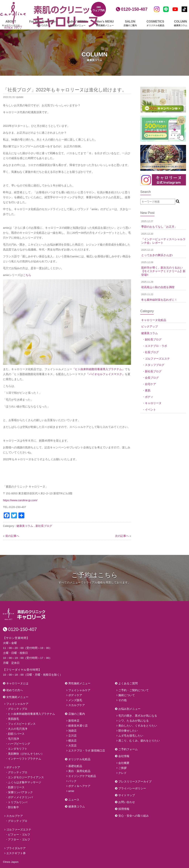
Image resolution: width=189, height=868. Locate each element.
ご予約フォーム (128, 749)
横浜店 (72, 741)
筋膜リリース (16, 787)
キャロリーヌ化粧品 (154, 320)
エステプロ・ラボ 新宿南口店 (87, 751)
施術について (127, 695)
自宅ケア (150, 384)
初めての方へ (15, 690)
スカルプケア (15, 816)
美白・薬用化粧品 (79, 771)
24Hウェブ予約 (99, 9)
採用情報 (124, 809)
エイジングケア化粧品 (82, 776)
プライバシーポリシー (132, 788)
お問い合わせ (127, 802)
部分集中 (13, 807)
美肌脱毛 (13, 719)
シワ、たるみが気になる (134, 721)
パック (72, 781)
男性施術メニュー (79, 683)
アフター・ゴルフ (19, 839)
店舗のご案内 (77, 714)
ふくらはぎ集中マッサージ (25, 782)
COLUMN (181, 24)
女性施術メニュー (17, 697)
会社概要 (124, 763)
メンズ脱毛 (75, 700)
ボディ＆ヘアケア (79, 786)
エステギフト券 (16, 853)
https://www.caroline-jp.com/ (20, 500)
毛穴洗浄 (13, 739)
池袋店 (72, 731)
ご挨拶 (122, 768)
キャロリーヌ (153, 403)
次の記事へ (122, 536)
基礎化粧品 (75, 766)
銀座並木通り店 (78, 726)
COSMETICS (155, 24)
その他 (122, 700)
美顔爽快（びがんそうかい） (26, 754)
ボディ (149, 397)
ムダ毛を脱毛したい (131, 736)
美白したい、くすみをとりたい (138, 726)
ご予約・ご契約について (134, 690)
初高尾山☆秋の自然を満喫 (158, 287)
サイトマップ (127, 795)
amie (71, 791)
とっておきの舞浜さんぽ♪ (157, 255)
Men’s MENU (105, 24)
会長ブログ (152, 378)
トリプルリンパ (18, 802)
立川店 (72, 736)
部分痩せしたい (128, 731)
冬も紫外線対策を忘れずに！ (159, 300)
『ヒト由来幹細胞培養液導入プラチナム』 (98, 369)
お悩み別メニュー (129, 709)
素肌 (148, 390)
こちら (27, 275)
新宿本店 (74, 721)
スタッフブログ (155, 365)
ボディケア (13, 767)
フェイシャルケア (17, 704)
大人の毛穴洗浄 (18, 729)
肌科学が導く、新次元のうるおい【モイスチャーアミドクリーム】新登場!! (163, 271)
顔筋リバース (16, 734)
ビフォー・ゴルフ (19, 834)
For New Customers (43, 24)
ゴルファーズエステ (157, 359)
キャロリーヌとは (17, 683)
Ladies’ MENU (77, 24)
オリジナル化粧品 (79, 759)
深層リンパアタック (20, 792)
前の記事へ (12, 536)
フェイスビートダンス (22, 724)
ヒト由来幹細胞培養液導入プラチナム (31, 714)
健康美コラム (25, 526)
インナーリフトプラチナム (25, 759)
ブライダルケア (16, 848)
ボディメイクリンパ (20, 797)
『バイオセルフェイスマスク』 (105, 374)
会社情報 (124, 756)
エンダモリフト (18, 749)
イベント (150, 410)
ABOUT (11, 24)
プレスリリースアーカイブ (135, 782)
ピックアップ (150, 326)
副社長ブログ (153, 339)
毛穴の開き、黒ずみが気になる (138, 716)
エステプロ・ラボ (156, 346)
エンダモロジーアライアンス (26, 777)
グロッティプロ (18, 709)
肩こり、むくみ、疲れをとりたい (139, 741)
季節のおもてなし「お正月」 (159, 227)
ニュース (74, 800)
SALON (130, 24)
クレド (122, 773)
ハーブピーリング (19, 744)
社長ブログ (152, 352)
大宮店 (72, 746)
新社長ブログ (44, 526)
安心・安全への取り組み (134, 816)
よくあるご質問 (128, 683)
